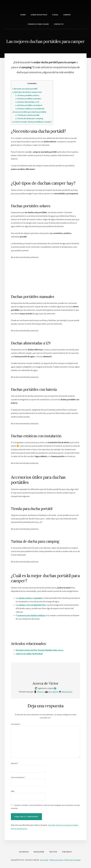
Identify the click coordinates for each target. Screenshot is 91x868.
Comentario (16, 724)
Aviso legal (44, 860)
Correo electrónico (18, 777)
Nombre (15, 763)
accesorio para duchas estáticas (31, 616)
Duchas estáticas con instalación (30, 109)
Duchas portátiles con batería (29, 105)
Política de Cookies (56, 860)
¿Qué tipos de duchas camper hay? (27, 92)
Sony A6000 (53, 692)
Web (13, 791)
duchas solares (25, 598)
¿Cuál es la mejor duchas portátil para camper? (32, 122)
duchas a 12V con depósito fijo (32, 605)
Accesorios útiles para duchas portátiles (29, 112)
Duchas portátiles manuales (28, 99)
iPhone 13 (41, 692)
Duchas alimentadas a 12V (27, 102)
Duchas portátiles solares (27, 95)
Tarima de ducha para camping (29, 118)
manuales (38, 598)
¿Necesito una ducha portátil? (25, 89)
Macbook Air (67, 692)
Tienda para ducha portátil (27, 115)
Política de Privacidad (72, 860)
